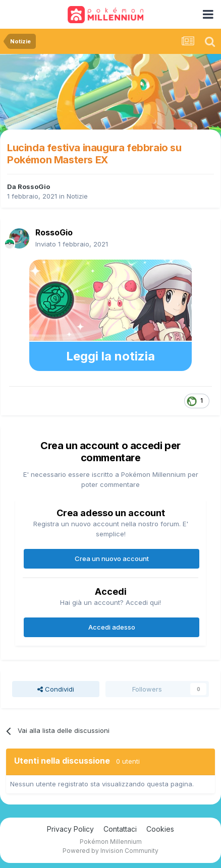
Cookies (160, 829)
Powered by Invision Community (111, 851)
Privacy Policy (70, 829)
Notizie (77, 196)
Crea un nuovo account (112, 559)
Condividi (56, 689)
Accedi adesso (112, 627)
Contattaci (120, 829)
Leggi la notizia (111, 356)
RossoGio (34, 187)
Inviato (72, 244)
